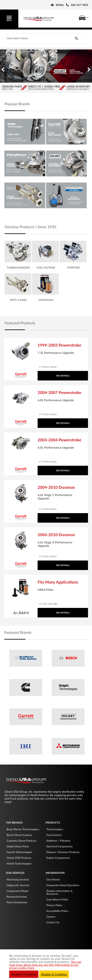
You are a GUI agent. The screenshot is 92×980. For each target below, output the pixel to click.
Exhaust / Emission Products (63, 852)
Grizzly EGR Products (19, 858)
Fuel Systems (54, 835)
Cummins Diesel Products (21, 841)
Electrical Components (60, 846)
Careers (51, 917)
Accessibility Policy (57, 911)
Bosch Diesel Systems (19, 835)
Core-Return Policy (57, 899)
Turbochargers (55, 829)
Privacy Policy (54, 905)
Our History (53, 879)
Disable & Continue (54, 974)
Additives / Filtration (59, 841)
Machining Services (18, 879)
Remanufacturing (17, 897)
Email (60, 5)
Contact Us (53, 922)
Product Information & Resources (60, 892)
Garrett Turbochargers (19, 852)
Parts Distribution (17, 902)
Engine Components (58, 858)
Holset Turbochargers (19, 863)
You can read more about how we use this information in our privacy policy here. (45, 965)
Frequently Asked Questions (63, 885)
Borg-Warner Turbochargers (23, 829)
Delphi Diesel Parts (18, 846)
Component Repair (17, 891)
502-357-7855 (80, 5)
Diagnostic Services (18, 885)
